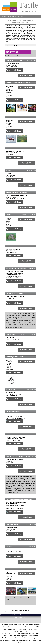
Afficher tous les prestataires (21, 610)
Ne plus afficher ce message (27, 638)
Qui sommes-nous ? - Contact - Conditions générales (17, 615)
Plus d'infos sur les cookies (10, 638)
